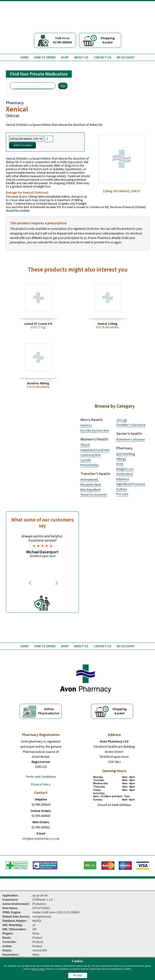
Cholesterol (124, 474)
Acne (120, 464)
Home (25, 57)
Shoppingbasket (103, 40)
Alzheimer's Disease (131, 439)
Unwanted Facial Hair (95, 450)
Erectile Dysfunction (95, 430)
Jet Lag (121, 420)
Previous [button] (31, 583)
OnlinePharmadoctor (49, 711)
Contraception (91, 455)
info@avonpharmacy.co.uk (41, 838)
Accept (78, 975)
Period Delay (89, 465)
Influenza (123, 479)
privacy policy (38, 969)
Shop (65, 57)
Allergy (121, 459)
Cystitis (86, 460)
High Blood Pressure (131, 484)
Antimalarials (89, 479)
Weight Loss (125, 469)
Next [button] (57, 583)
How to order (45, 57)
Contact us (102, 57)
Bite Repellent (90, 490)
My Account (126, 57)
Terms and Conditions (41, 777)
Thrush (85, 445)
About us (81, 57)
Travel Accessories (94, 494)
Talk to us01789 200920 (62, 40)
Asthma (121, 489)
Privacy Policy (41, 784)
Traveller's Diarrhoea (131, 425)
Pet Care (122, 494)
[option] (42, 546)
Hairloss (86, 425)
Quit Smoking (126, 454)
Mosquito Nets (91, 484)
